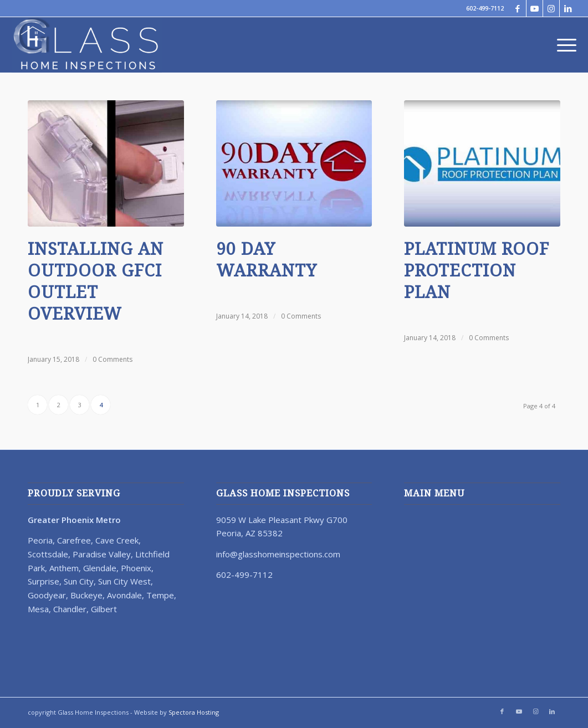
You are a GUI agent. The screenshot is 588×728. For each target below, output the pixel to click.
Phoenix (136, 568)
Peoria (40, 540)
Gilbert (104, 609)
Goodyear (47, 595)
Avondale (124, 595)
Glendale (100, 568)
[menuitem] (563, 45)
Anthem (64, 568)
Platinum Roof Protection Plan (477, 271)
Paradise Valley (102, 554)
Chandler (70, 609)
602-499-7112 (485, 8)
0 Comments (113, 359)
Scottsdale (48, 554)
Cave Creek (117, 540)
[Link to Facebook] (518, 8)
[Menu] (563, 45)
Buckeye (86, 595)
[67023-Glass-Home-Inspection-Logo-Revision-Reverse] (87, 45)
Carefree (74, 540)
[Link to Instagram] (551, 8)
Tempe (160, 595)
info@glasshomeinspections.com (278, 554)
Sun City (79, 581)
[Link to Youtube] (535, 8)
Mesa (38, 609)
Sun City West (124, 581)
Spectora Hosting (194, 712)
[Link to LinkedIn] (568, 8)
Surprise (44, 581)
